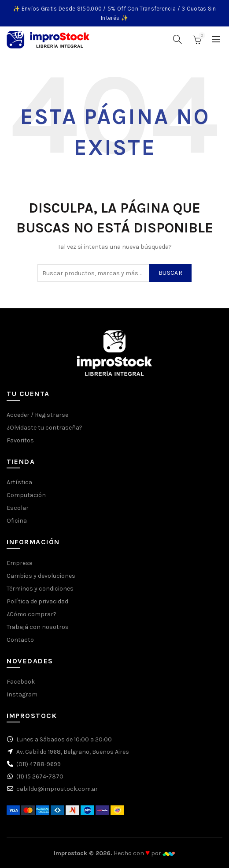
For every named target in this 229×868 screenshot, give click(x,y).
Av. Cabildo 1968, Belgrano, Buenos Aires (73, 752)
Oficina (17, 521)
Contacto (20, 640)
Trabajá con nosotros (38, 627)
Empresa (20, 563)
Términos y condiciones (40, 589)
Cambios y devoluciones (41, 576)
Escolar (18, 508)
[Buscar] (177, 39)
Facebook (21, 682)
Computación (26, 495)
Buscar (170, 273)
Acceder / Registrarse (37, 415)
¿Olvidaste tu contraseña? (44, 428)
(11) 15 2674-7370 (40, 776)
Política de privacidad (37, 601)
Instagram (22, 694)
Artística (19, 482)
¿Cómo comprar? (31, 614)
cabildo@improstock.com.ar (57, 789)
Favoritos (20, 440)
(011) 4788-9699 (39, 764)
